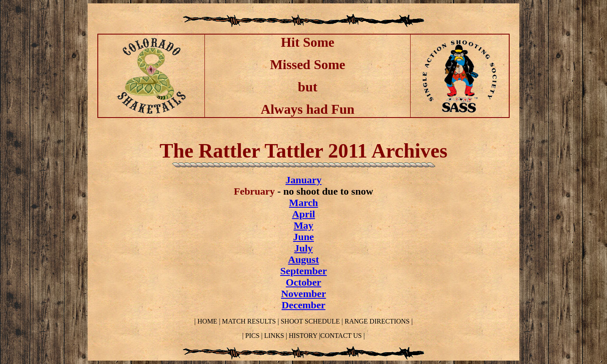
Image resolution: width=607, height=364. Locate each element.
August (303, 260)
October (303, 282)
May (304, 225)
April (304, 214)
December (303, 305)
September (304, 271)
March (304, 203)
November (304, 294)
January (303, 180)
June (303, 237)
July (303, 248)
